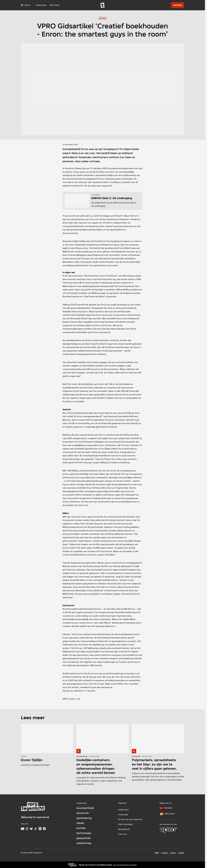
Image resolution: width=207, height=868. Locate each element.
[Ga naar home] (102, 5)
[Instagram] (27, 829)
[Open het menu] (26, 5)
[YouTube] (178, 5)
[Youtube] (23, 829)
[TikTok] (36, 829)
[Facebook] (44, 829)
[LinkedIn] (40, 829)
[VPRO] (169, 830)
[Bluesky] (31, 829)
